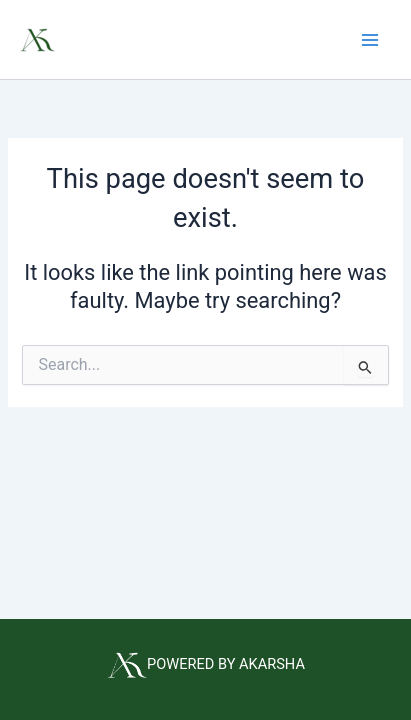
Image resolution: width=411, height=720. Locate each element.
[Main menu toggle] (370, 40)
